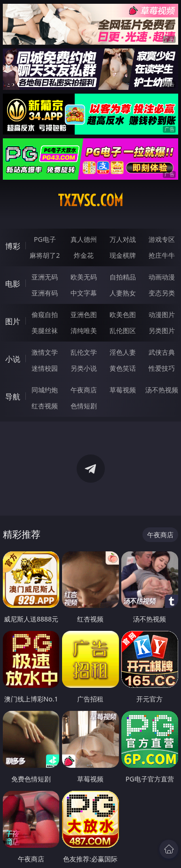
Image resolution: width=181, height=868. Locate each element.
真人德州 (84, 239)
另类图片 (162, 330)
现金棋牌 (123, 255)
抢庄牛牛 (162, 255)
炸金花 (84, 255)
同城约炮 (45, 390)
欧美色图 (123, 315)
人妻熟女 (123, 293)
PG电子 (45, 239)
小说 (13, 359)
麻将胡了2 (45, 255)
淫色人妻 (123, 352)
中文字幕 (84, 293)
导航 (13, 397)
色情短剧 (84, 406)
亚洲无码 (45, 277)
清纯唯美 (84, 330)
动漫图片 (162, 315)
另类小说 (84, 368)
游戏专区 (162, 239)
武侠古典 (162, 352)
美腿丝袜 (45, 330)
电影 (13, 284)
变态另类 (162, 293)
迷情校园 (45, 368)
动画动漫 (162, 277)
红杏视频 (45, 406)
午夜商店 (84, 390)
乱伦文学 (84, 352)
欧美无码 (84, 277)
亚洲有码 (45, 293)
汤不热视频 (162, 390)
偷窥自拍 (45, 315)
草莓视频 (123, 390)
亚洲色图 (84, 315)
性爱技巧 (162, 368)
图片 (13, 321)
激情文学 (45, 352)
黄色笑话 (123, 368)
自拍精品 (123, 277)
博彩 (13, 246)
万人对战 (123, 239)
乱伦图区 (123, 330)
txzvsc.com (90, 200)
